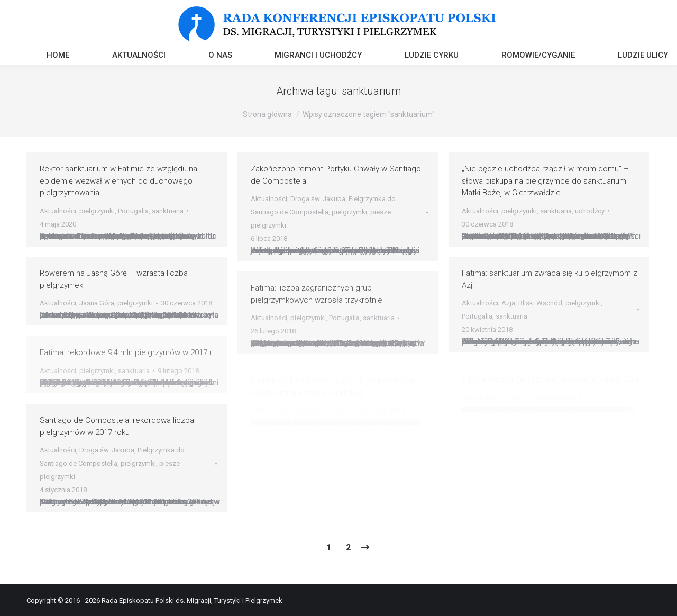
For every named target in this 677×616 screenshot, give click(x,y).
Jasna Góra (97, 303)
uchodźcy (590, 211)
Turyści (340, 410)
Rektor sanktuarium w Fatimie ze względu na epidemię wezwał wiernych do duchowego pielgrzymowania (118, 181)
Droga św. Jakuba (318, 199)
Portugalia (133, 211)
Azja (508, 303)
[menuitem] (58, 56)
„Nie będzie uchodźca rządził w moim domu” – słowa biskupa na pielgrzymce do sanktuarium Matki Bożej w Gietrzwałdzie (545, 181)
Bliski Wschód (540, 303)
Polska (512, 397)
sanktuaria (168, 211)
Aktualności (58, 211)
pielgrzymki (97, 211)
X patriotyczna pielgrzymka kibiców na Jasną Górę (551, 379)
